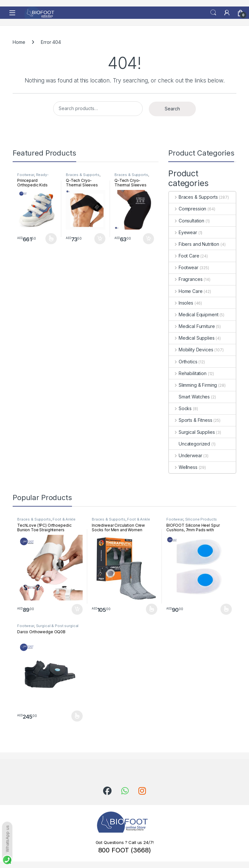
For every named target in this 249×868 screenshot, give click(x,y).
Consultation (187, 221)
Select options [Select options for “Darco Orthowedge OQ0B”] (77, 716)
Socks (180, 408)
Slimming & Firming (193, 385)
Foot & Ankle (64, 519)
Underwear (186, 455)
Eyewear (183, 232)
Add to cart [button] (100, 239)
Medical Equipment (194, 314)
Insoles (181, 303)
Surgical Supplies (192, 432)
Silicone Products (201, 519)
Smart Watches (189, 397)
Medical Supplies (192, 338)
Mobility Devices (191, 350)
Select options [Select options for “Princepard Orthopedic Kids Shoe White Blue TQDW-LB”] (51, 239)
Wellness (183, 467)
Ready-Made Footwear (33, 177)
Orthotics (183, 362)
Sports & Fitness (191, 420)
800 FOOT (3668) (125, 850)
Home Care (186, 291)
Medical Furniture (192, 326)
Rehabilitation (188, 373)
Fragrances (186, 279)
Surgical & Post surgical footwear (48, 628)
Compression (188, 209)
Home (19, 42)
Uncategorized (190, 444)
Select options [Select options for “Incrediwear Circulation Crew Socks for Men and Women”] (152, 609)
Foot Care (184, 256)
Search (213, 13)
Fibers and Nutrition (194, 244)
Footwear (26, 175)
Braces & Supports (83, 175)
